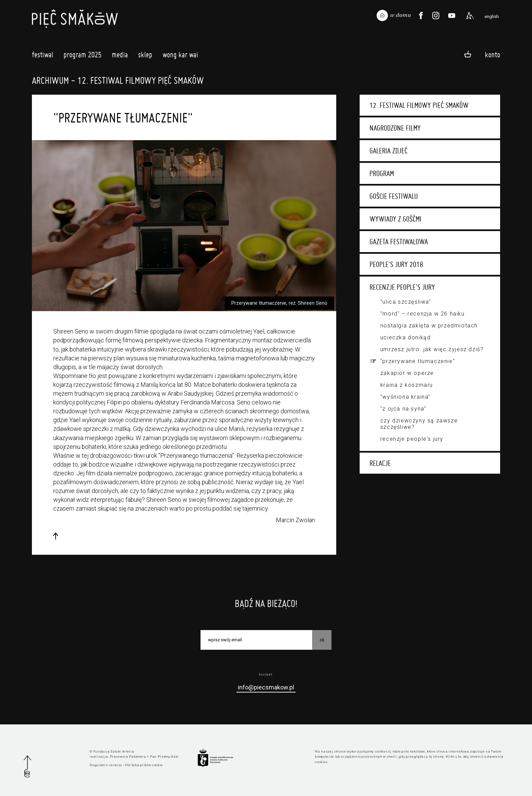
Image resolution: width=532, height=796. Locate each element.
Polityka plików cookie (144, 765)
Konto (492, 54)
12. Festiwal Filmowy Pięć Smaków (419, 105)
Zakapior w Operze (407, 373)
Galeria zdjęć (388, 151)
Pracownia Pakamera (128, 756)
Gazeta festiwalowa (399, 242)
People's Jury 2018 (396, 264)
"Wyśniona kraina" (405, 397)
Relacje (380, 463)
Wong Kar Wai (180, 56)
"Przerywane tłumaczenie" (418, 361)
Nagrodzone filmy (395, 128)
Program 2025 (82, 56)
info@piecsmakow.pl (266, 687)
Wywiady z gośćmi (395, 219)
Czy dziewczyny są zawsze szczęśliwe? (419, 424)
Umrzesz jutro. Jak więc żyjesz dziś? (432, 349)
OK (322, 640)
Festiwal (43, 56)
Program (382, 173)
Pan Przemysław (164, 756)
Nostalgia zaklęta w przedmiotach (429, 326)
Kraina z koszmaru (407, 385)
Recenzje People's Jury (402, 287)
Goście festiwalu (394, 196)
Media (120, 56)
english (492, 16)
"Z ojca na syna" (403, 409)
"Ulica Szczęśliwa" (406, 302)
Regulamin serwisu (106, 765)
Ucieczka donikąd (406, 337)
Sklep (145, 56)
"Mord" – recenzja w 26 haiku (423, 314)
